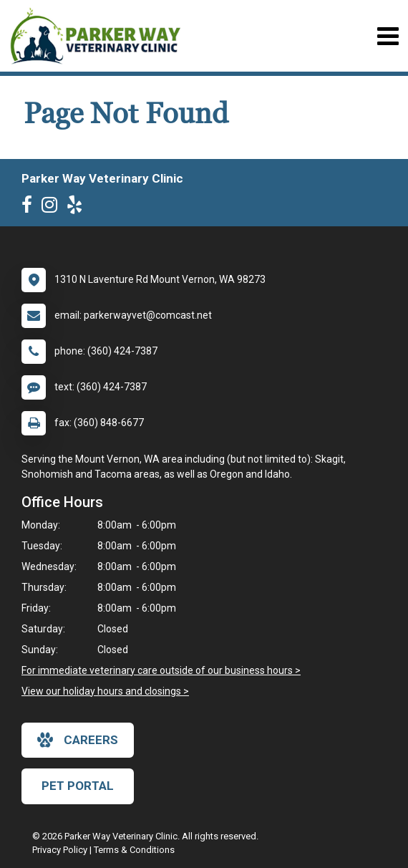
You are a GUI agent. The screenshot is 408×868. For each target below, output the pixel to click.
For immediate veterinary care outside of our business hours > (161, 670)
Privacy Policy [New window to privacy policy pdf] (60, 850)
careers (78, 740)
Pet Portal (78, 786)
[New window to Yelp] (78, 208)
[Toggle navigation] (388, 36)
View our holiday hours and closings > (105, 691)
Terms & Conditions (134, 850)
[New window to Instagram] (53, 208)
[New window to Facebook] (30, 208)
